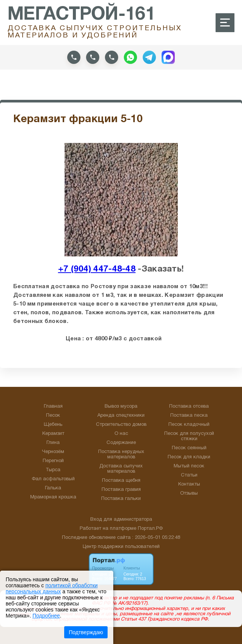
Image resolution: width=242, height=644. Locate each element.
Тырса (53, 470)
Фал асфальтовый (53, 479)
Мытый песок (189, 466)
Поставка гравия (121, 490)
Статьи (189, 475)
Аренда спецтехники (121, 416)
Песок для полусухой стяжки (189, 436)
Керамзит (53, 434)
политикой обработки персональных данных (52, 588)
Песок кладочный (189, 425)
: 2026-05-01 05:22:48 (156, 538)
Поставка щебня (121, 481)
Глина (53, 443)
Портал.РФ (150, 529)
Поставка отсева (189, 407)
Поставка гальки (121, 499)
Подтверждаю (86, 632)
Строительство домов (121, 425)
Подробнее (46, 616)
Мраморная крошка (53, 497)
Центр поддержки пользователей (121, 547)
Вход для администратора (121, 520)
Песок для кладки (189, 457)
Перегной (53, 461)
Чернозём (53, 452)
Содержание (121, 443)
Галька (53, 488)
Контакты (189, 484)
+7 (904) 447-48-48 (97, 269)
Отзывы (189, 493)
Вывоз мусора (121, 407)
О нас (121, 434)
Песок (53, 416)
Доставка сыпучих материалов (121, 469)
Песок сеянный (189, 448)
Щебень (53, 425)
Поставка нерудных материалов (121, 455)
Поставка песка (189, 416)
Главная (53, 407)
